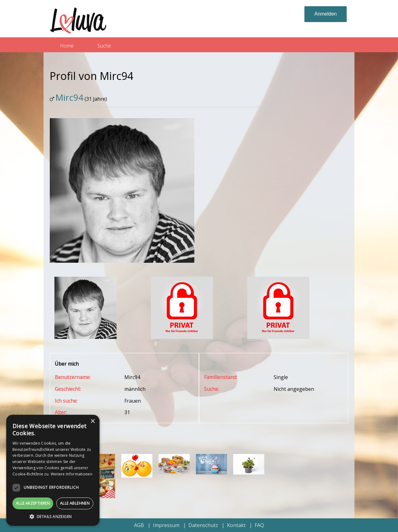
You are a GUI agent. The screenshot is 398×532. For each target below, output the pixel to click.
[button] (53, 516)
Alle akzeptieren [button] (33, 503)
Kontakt (236, 525)
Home (67, 46)
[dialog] (53, 470)
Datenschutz (203, 525)
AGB (139, 525)
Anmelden (326, 14)
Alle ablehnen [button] (75, 503)
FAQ (259, 525)
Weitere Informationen (72, 474)
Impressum (166, 525)
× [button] (93, 421)
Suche (104, 46)
